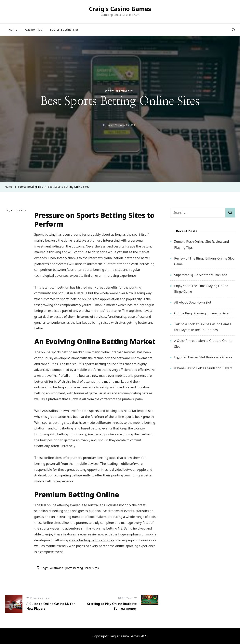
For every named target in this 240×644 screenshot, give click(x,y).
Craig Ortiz (19, 210)
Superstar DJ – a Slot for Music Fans (201, 275)
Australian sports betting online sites (74, 568)
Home (13, 30)
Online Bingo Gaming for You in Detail (202, 313)
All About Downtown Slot (193, 302)
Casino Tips (34, 30)
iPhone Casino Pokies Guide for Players (203, 368)
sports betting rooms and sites (91, 540)
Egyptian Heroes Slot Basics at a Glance (203, 357)
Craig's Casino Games (120, 9)
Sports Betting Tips (64, 30)
